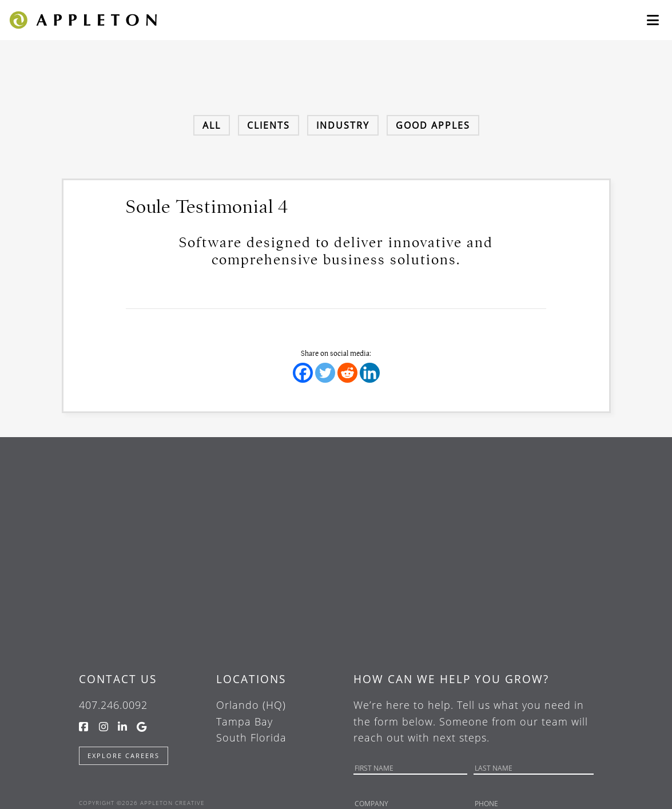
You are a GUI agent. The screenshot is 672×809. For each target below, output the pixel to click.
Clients (269, 125)
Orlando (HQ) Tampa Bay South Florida (251, 721)
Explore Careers (124, 756)
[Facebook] (303, 373)
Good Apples (433, 125)
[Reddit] (347, 373)
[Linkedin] (370, 373)
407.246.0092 (113, 705)
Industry (343, 125)
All (212, 125)
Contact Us (118, 679)
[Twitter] (325, 373)
